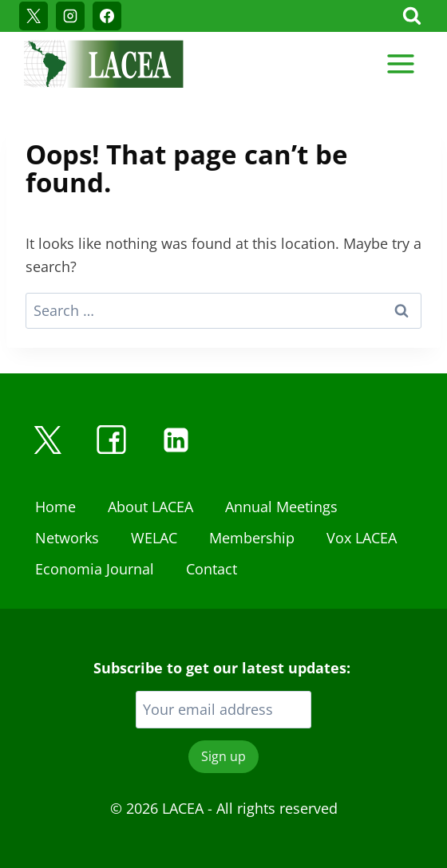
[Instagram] (70, 16)
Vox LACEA (362, 538)
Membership (252, 538)
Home (55, 507)
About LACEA (150, 507)
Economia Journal (95, 569)
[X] (34, 16)
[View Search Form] (412, 16)
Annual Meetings (281, 507)
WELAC (154, 538)
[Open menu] (400, 63)
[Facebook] (107, 16)
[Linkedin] (176, 440)
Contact (212, 569)
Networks (67, 538)
